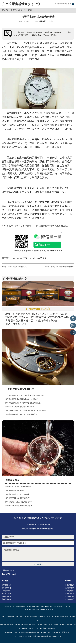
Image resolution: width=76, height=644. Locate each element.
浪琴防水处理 (6, 588)
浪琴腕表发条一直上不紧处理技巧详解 (19, 502)
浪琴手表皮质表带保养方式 (17, 267)
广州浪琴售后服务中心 (63, 4)
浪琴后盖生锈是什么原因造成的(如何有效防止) (22, 399)
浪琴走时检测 (6, 585)
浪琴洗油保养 (6, 594)
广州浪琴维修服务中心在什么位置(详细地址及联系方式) (25, 395)
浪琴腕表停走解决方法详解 (15, 490)
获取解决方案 (38, 564)
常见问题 (29, 10)
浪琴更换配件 (70, 591)
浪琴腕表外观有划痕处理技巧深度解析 (19, 506)
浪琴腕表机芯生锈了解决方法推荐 (17, 494)
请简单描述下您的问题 (38, 554)
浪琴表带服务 (6, 599)
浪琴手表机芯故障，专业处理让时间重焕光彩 (21, 414)
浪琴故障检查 (6, 591)
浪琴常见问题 (70, 594)
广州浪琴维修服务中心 (17, 10)
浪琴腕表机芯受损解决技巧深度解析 (18, 487)
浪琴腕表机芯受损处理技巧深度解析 (18, 498)
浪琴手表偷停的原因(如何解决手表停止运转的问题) (23, 403)
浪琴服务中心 (70, 599)
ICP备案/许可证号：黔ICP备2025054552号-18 (38, 610)
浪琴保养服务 (70, 588)
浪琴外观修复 (6, 596)
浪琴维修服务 (70, 585)
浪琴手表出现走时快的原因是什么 (63, 267)
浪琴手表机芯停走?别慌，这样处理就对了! (20, 407)
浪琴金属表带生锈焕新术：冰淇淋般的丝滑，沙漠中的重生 (26, 411)
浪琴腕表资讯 (70, 596)
